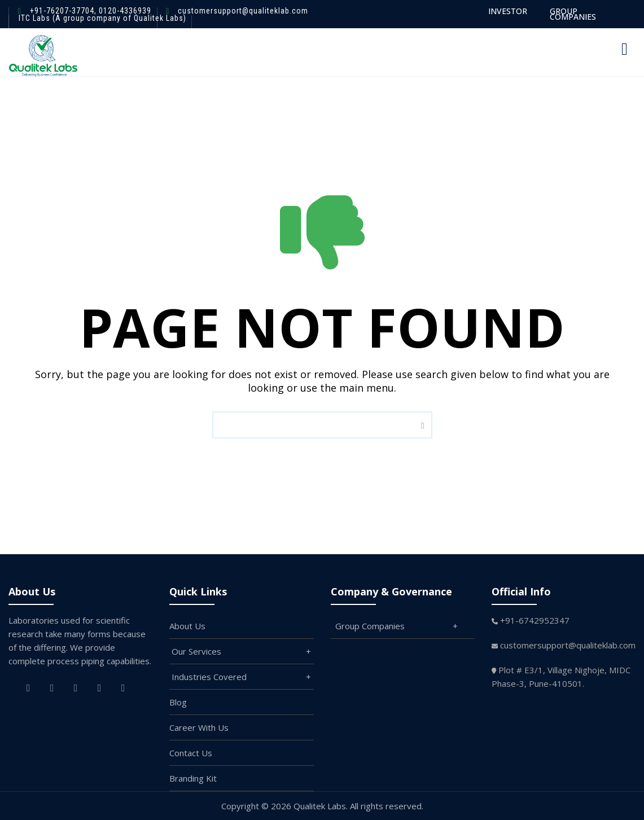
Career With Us (199, 727)
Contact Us (191, 753)
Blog (178, 702)
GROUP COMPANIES (573, 14)
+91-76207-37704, (63, 11)
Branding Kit (193, 778)
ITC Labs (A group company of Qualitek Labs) (102, 18)
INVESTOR (508, 11)
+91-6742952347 (535, 620)
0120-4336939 (124, 11)
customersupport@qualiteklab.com (243, 11)
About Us (187, 626)
